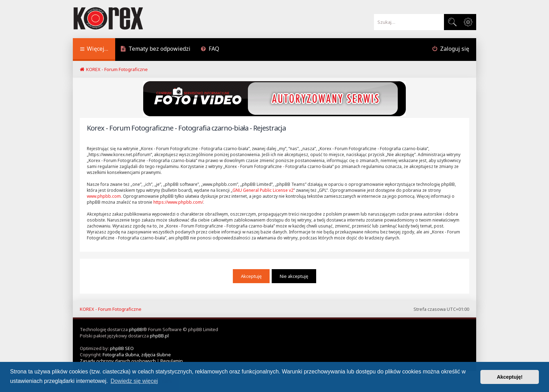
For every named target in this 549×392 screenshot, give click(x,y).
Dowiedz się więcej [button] (134, 381)
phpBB (136, 329)
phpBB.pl (159, 336)
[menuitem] (155, 50)
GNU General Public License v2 (263, 190)
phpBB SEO (122, 348)
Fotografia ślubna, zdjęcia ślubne (137, 355)
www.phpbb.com (104, 196)
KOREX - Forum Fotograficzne (111, 309)
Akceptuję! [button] (510, 377)
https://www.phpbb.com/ (178, 202)
